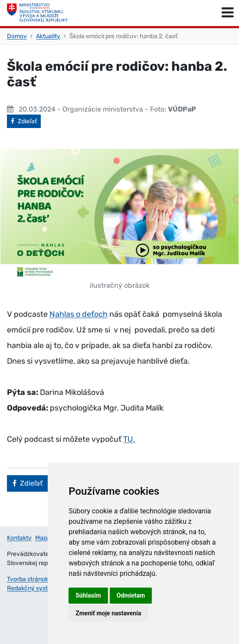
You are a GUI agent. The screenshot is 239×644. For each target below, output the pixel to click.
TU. (129, 439)
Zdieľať (26, 121)
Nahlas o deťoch (79, 314)
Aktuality (48, 36)
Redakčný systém (32, 588)
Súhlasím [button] (88, 595)
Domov (17, 36)
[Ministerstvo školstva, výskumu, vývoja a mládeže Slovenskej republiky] (37, 13)
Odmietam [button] (131, 595)
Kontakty (19, 538)
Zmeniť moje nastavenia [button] (108, 613)
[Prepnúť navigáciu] (228, 13)
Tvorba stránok (28, 579)
